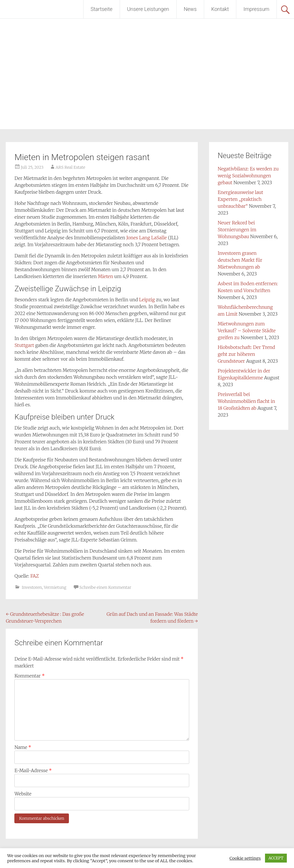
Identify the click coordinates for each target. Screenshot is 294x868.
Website (23, 794)
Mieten (106, 276)
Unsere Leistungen (148, 9)
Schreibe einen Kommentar (105, 587)
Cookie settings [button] (245, 858)
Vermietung (55, 587)
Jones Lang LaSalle (147, 238)
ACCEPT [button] (276, 858)
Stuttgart (24, 345)
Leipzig (147, 300)
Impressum (256, 9)
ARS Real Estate (70, 167)
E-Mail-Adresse (33, 770)
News (190, 9)
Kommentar (29, 676)
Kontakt (220, 9)
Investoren (32, 587)
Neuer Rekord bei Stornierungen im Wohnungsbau (237, 230)
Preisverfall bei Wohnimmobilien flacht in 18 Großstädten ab (246, 401)
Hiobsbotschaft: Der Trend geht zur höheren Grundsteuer (246, 354)
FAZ (35, 576)
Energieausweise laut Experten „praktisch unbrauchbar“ (240, 199)
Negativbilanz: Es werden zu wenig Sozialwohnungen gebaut (248, 176)
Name (23, 747)
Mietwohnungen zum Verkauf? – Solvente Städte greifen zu (247, 331)
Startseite (102, 9)
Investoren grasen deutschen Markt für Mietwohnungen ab (240, 260)
